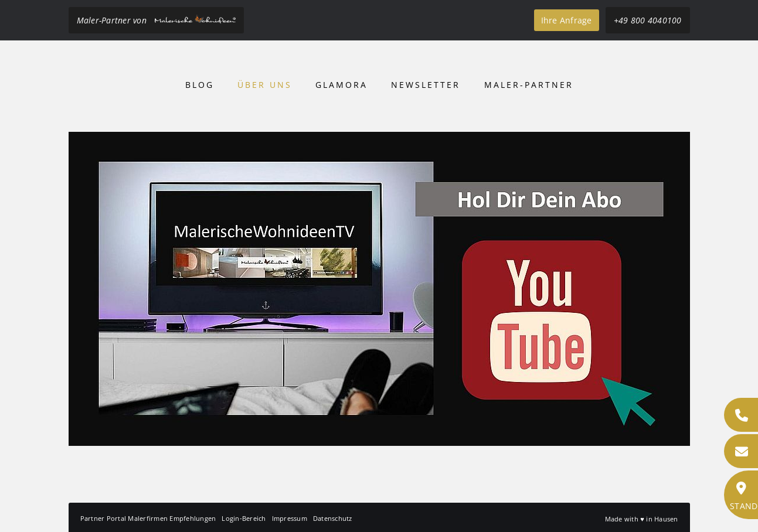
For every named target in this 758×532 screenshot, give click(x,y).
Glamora (341, 85)
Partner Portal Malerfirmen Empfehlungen (148, 518)
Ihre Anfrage (567, 20)
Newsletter (426, 85)
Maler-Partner (529, 85)
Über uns (265, 85)
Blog (200, 85)
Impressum (290, 518)
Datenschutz (333, 518)
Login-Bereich (244, 518)
